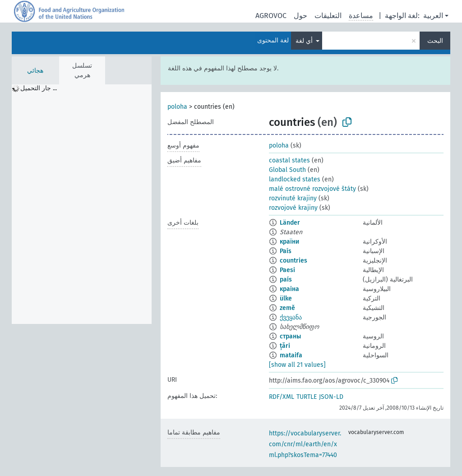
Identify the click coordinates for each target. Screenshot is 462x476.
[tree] (82, 204)
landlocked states (295, 179)
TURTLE (307, 397)
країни (289, 242)
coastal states (289, 160)
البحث (435, 41)
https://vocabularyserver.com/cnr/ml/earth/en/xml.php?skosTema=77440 (305, 444)
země (287, 308)
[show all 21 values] (297, 365)
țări (285, 346)
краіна (289, 289)
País (286, 251)
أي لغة (305, 41)
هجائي (35, 71)
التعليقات (328, 16)
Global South (287, 170)
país (286, 280)
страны (290, 336)
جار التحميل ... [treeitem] (39, 88)
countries (293, 261)
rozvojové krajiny (293, 208)
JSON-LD (331, 397)
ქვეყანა (291, 317)
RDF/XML (282, 397)
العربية (433, 16)
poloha (177, 107)
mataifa (291, 355)
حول (300, 16)
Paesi (287, 270)
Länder (290, 223)
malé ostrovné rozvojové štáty (312, 189)
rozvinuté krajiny (293, 198)
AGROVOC (271, 16)
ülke (286, 298)
